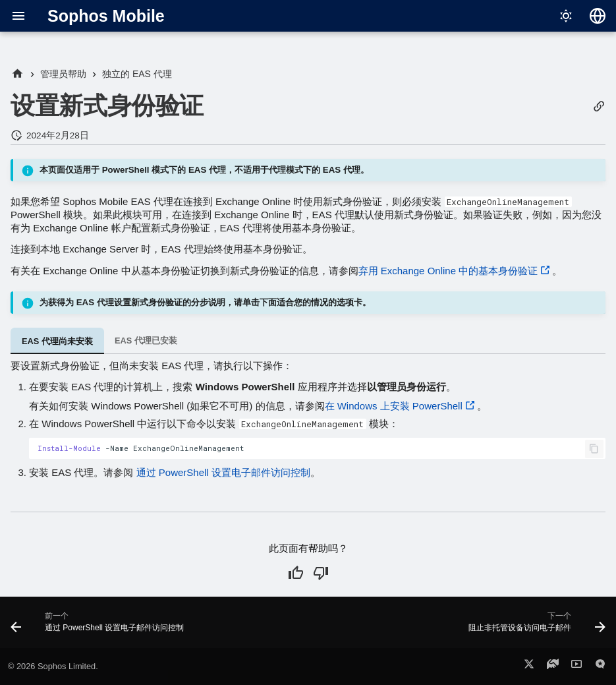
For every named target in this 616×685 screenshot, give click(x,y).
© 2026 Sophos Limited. (53, 666)
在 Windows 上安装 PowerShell (394, 406)
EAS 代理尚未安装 (57, 341)
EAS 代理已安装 (146, 341)
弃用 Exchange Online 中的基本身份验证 (448, 271)
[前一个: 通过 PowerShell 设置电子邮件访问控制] (100, 626)
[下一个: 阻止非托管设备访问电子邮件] (534, 626)
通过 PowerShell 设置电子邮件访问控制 (223, 472)
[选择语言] (598, 16)
